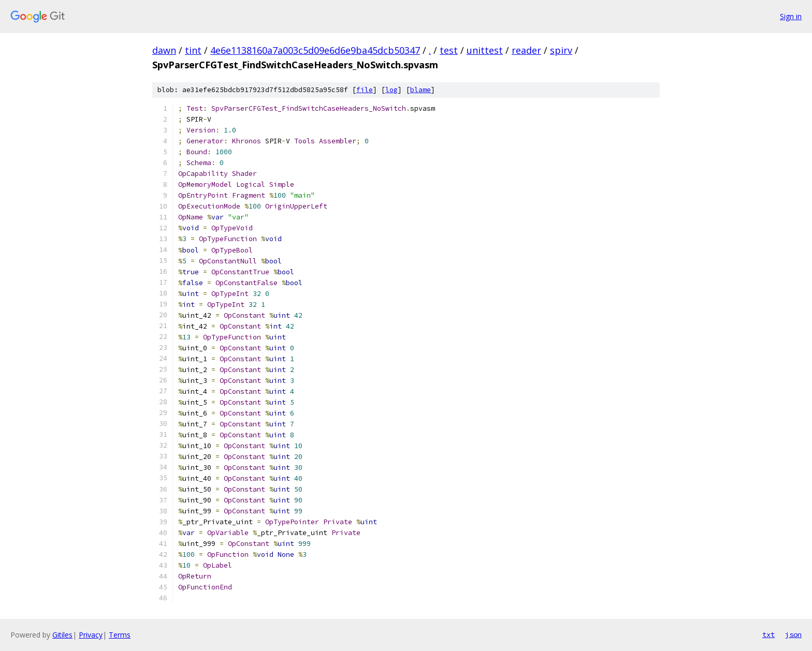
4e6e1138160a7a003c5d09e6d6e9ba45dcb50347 (315, 50)
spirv (561, 50)
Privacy (91, 635)
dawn (164, 50)
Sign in (791, 16)
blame (421, 90)
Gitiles (62, 635)
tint (193, 50)
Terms (120, 635)
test (449, 50)
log (392, 90)
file (365, 90)
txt (769, 634)
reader (526, 50)
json (793, 634)
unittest (485, 50)
